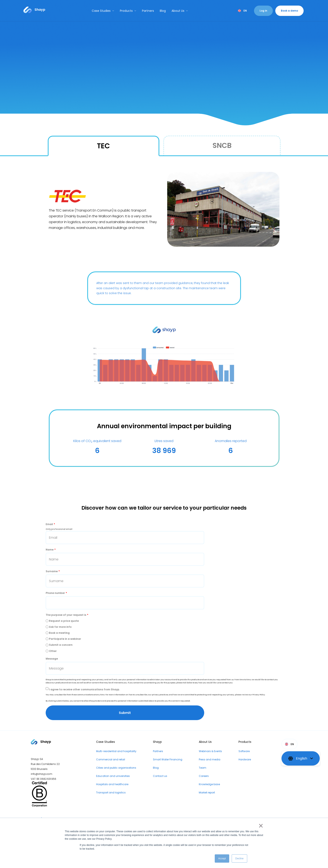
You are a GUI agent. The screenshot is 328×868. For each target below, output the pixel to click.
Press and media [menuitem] (210, 759)
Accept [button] (222, 858)
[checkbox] (164, 636)
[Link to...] (34, 10)
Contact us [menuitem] (160, 776)
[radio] (164, 621)
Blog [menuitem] (156, 768)
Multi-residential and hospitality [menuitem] (116, 751)
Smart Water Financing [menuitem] (168, 759)
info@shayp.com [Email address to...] (42, 774)
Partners (148, 11)
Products (128, 11)
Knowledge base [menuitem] (209, 784)
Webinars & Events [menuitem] (210, 751)
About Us (180, 11)
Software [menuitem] (244, 751)
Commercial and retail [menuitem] (111, 759)
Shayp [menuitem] (157, 742)
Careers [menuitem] (204, 776)
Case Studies (103, 11)
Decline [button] (239, 858)
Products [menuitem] (245, 742)
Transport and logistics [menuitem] (111, 792)
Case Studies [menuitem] (106, 742)
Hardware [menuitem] (245, 759)
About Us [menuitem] (205, 742)
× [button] (260, 826)
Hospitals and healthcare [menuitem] (112, 784)
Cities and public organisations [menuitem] (116, 768)
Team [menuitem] (203, 768)
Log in (263, 11)
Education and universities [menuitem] (113, 776)
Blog (163, 11)
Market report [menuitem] (207, 792)
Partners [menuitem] (158, 751)
